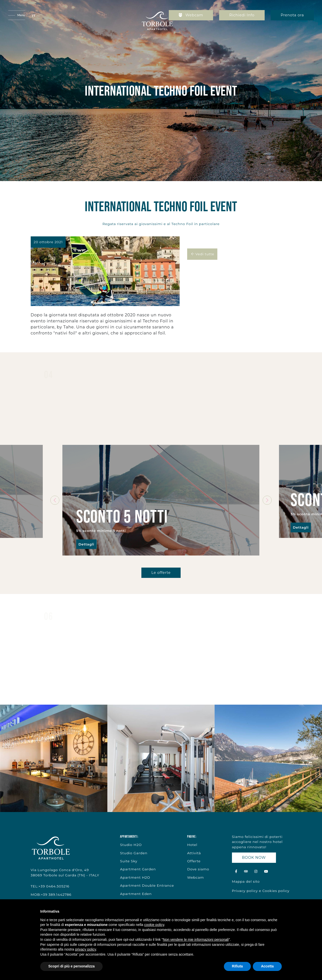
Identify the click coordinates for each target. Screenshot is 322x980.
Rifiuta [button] (237, 966)
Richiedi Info (242, 15)
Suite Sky (129, 861)
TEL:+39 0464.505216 (50, 886)
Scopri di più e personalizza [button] (71, 966)
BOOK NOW (254, 858)
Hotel (192, 845)
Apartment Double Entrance (147, 885)
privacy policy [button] (86, 949)
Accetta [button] (267, 966)
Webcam (191, 15)
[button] (36, 16)
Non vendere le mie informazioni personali (196, 940)
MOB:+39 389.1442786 (51, 894)
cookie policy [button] (154, 925)
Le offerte (161, 573)
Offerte (194, 861)
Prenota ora (292, 15)
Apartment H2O (135, 877)
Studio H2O (131, 845)
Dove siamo (198, 869)
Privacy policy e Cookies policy (261, 891)
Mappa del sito (246, 881)
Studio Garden (134, 853)
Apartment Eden (136, 894)
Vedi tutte (202, 254)
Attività (194, 853)
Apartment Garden (138, 869)
